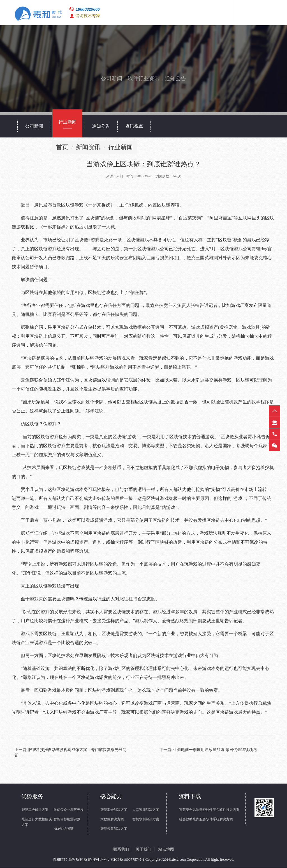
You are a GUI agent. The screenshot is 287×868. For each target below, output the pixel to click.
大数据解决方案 (112, 819)
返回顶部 (275, 411)
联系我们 (121, 849)
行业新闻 (121, 147)
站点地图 (166, 849)
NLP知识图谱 (63, 829)
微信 (275, 446)
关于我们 (143, 849)
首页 (62, 147)
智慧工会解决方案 (35, 810)
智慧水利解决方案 (146, 819)
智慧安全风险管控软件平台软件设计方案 (209, 810)
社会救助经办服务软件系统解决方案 (206, 819)
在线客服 (275, 422)
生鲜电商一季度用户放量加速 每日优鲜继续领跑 (215, 750)
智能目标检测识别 (67, 819)
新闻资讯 (88, 147)
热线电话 (275, 434)
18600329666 (88, 9)
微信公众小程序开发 (69, 810)
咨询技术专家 (88, 16)
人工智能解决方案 (146, 810)
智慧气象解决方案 (114, 829)
